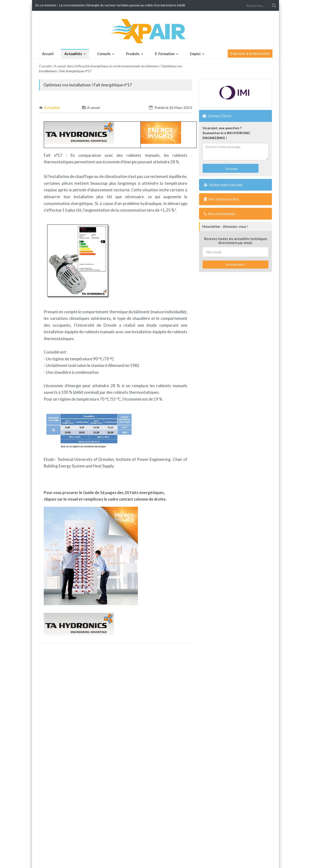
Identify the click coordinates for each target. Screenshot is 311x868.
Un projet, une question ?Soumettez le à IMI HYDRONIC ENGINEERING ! (227, 133)
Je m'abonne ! (236, 264)
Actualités (73, 54)
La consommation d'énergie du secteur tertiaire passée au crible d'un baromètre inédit (122, 5)
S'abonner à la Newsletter (250, 53)
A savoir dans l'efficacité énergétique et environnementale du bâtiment (107, 66)
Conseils (104, 54)
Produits (133, 54)
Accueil (48, 54)
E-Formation (165, 54)
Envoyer (231, 169)
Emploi (195, 54)
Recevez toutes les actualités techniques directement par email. (236, 241)
